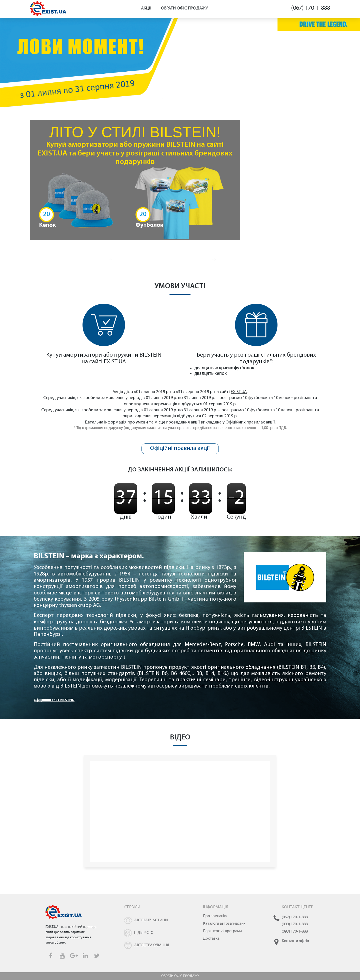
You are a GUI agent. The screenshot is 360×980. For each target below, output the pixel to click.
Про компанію (215, 916)
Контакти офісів (295, 941)
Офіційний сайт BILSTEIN (54, 700)
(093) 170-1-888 (295, 932)
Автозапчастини (151, 920)
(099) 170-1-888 (295, 924)
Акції (146, 8)
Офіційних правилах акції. (250, 422)
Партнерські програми (222, 931)
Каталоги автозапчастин (224, 924)
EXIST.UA (115, 362)
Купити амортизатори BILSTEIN (267, 253)
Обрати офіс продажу (184, 8)
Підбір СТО (144, 933)
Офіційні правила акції (180, 448)
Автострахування (152, 945)
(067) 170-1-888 (310, 8)
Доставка (211, 939)
